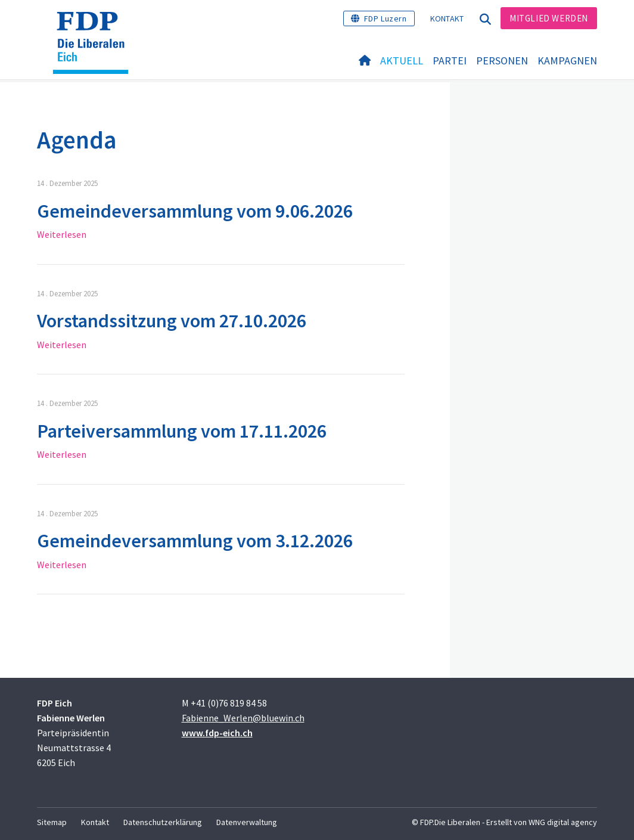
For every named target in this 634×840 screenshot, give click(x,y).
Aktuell (402, 61)
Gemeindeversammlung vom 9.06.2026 (195, 211)
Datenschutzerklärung (163, 822)
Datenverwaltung (247, 822)
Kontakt (447, 18)
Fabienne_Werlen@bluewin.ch (243, 718)
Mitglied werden (549, 18)
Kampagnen (567, 61)
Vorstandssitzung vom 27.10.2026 (172, 321)
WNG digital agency (563, 822)
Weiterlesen (62, 234)
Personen (502, 61)
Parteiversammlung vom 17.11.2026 (182, 431)
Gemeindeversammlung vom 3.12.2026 (195, 541)
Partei (450, 61)
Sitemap (52, 822)
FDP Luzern (386, 18)
